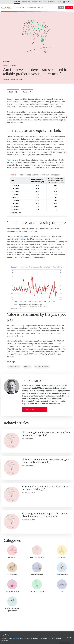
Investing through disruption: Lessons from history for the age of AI (46, 434)
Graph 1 (22, 237)
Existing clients (26, 2)
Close (69, 638)
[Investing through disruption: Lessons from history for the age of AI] (12, 441)
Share (28, 92)
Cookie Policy (15, 638)
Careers (59, 2)
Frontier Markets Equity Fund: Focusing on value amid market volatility (46, 461)
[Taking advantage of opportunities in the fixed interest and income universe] (12, 522)
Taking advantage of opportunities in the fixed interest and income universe (45, 515)
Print (13, 92)
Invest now (69, 7)
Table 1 (10, 160)
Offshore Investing (42, 367)
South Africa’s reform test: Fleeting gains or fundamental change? (46, 488)
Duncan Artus (7, 79)
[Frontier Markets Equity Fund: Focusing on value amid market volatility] (12, 468)
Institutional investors (49, 2)
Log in (61, 7)
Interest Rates (14, 367)
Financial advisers (37, 2)
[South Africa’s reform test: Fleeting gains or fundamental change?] (12, 495)
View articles (35, 409)
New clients (17, 2)
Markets (27, 367)
